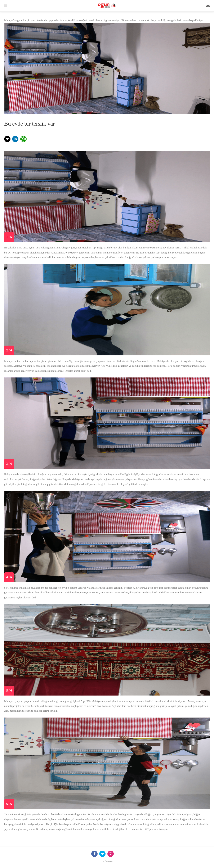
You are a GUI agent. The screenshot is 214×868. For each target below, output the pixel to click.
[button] (7, 139)
